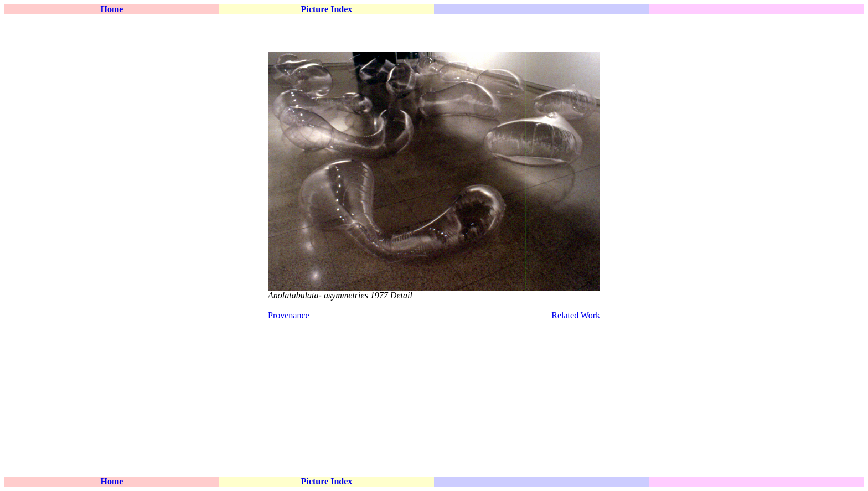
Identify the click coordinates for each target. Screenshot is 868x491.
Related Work (576, 315)
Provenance (289, 315)
